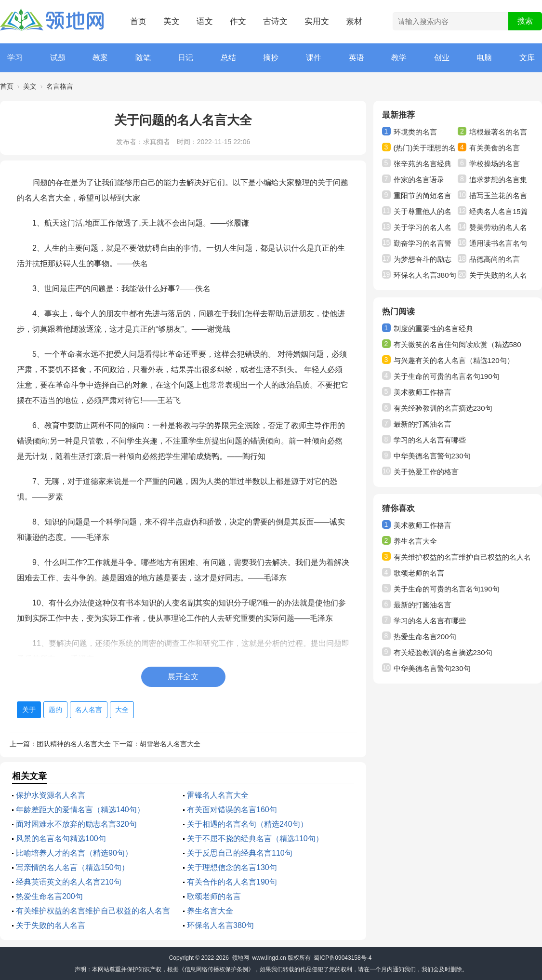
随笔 (143, 58)
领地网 (240, 958)
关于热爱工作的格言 (426, 472)
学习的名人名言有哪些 (430, 440)
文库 (527, 58)
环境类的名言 (415, 132)
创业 (442, 58)
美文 (172, 21)
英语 (357, 58)
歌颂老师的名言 (214, 896)
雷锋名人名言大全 (218, 795)
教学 (399, 58)
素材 (354, 21)
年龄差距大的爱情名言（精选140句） (80, 810)
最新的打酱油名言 (423, 424)
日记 (185, 58)
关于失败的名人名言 (51, 925)
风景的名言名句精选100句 (61, 839)
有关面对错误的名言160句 (232, 810)
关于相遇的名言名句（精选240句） (247, 824)
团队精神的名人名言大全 (74, 744)
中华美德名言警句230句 (432, 456)
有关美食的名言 (495, 148)
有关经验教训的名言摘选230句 (443, 408)
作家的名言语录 (419, 180)
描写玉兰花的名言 (498, 195)
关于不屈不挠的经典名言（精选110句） (255, 839)
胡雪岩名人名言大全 (170, 744)
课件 (314, 58)
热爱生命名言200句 (49, 896)
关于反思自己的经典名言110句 (240, 853)
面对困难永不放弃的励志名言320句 (76, 824)
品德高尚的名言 (495, 259)
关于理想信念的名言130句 (232, 867)
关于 (29, 710)
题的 (55, 710)
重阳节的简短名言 (423, 195)
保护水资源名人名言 (51, 795)
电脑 (484, 58)
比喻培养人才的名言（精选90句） (74, 853)
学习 (15, 58)
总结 (228, 58)
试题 (58, 58)
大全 (122, 710)
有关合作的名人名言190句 (232, 882)
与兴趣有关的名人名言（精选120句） (454, 360)
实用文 (317, 21)
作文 (238, 21)
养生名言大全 (210, 911)
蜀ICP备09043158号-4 (343, 958)
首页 (138, 21)
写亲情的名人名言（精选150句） (73, 867)
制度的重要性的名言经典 (433, 329)
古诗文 (275, 21)
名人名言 (89, 710)
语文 (205, 21)
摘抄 (271, 58)
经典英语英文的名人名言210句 (69, 882)
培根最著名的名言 (498, 132)
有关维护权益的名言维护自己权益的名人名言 (93, 911)
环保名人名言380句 (220, 925)
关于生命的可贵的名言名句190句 (447, 376)
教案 (100, 58)
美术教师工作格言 (423, 392)
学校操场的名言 (495, 164)
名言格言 (60, 86)
